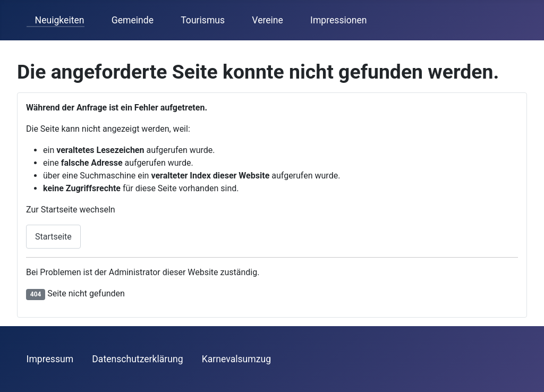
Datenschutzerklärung (137, 359)
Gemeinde (128, 20)
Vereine (263, 20)
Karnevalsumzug (236, 359)
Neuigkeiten (56, 20)
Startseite (53, 237)
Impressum (50, 359)
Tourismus (198, 20)
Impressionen (334, 20)
